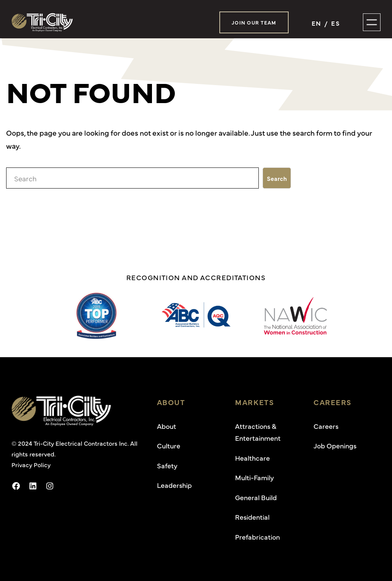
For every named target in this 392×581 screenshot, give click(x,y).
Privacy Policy (31, 464)
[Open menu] (372, 22)
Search (277, 178)
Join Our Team (254, 22)
